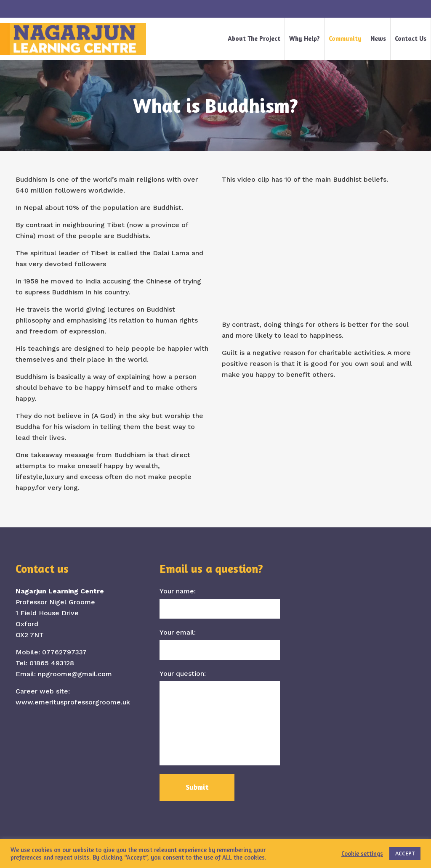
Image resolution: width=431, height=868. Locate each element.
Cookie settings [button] (362, 853)
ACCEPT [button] (405, 853)
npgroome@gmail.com (75, 674)
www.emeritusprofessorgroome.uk (73, 702)
